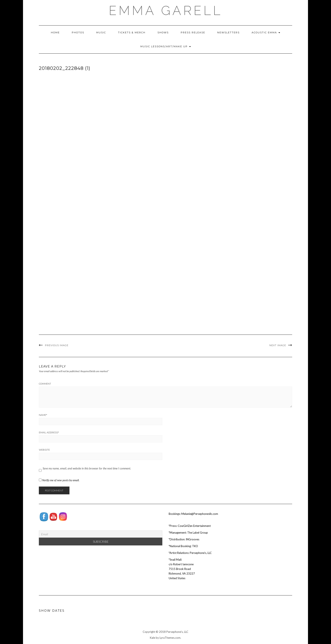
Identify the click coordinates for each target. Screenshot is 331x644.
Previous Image (57, 345)
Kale (153, 638)
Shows (163, 33)
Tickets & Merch (132, 33)
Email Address (49, 432)
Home (55, 33)
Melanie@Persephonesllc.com (200, 514)
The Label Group (198, 533)
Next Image (278, 345)
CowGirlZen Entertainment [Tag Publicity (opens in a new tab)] (194, 526)
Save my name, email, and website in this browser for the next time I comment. (87, 468)
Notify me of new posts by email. (61, 480)
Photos (78, 33)
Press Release (193, 33)
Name (43, 415)
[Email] (101, 534)
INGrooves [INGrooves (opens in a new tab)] (193, 539)
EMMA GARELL (166, 11)
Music (101, 33)
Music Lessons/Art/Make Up (166, 46)
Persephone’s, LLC (201, 553)
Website (44, 450)
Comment (45, 384)
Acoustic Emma (266, 33)
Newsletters (228, 33)
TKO (195, 546)
